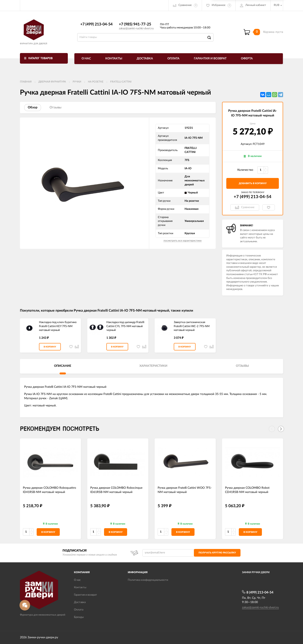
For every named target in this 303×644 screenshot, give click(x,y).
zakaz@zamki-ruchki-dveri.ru (136, 29)
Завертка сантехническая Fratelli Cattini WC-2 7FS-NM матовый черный (192, 326)
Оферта (247, 59)
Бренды (79, 617)
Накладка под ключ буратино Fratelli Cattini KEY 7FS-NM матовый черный (58, 326)
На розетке (96, 82)
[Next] (281, 429)
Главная (26, 82)
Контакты (114, 59)
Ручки (77, 82)
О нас (86, 59)
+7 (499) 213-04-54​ (96, 24)
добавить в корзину (253, 183)
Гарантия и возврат (210, 59)
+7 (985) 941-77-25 (135, 24)
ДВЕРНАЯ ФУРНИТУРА (52, 82)
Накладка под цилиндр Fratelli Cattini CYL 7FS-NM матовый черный (125, 326)
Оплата (173, 59)
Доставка (145, 59)
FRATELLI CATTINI (121, 82)
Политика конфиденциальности (148, 580)
